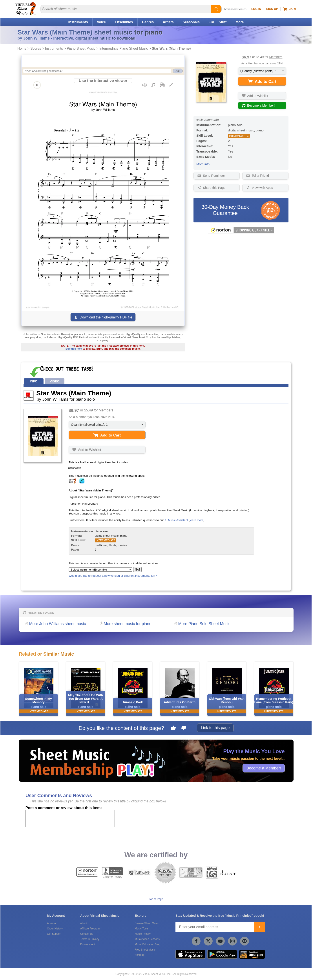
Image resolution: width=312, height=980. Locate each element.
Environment (88, 944)
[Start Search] (216, 9)
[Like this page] (173, 729)
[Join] (260, 927)
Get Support (54, 934)
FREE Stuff (218, 22)
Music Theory (143, 934)
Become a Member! (264, 768)
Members (276, 57)
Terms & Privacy (90, 939)
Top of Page (156, 899)
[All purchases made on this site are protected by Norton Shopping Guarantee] (241, 233)
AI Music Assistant (176, 520)
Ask (178, 71)
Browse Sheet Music (147, 923)
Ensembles (124, 22)
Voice (101, 22)
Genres (148, 22)
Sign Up (272, 9)
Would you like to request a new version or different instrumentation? (113, 576)
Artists (168, 22)
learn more (196, 520)
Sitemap (140, 955)
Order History (55, 929)
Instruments (78, 22)
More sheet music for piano (128, 624)
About (84, 923)
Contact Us (87, 934)
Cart (290, 9)
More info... (204, 164)
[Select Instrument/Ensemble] (100, 570)
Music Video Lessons (147, 939)
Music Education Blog (147, 944)
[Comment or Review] (70, 819)
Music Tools (142, 929)
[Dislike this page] (184, 729)
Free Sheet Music (145, 950)
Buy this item (74, 349)
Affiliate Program (90, 929)
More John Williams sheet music (58, 624)
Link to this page (215, 728)
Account (52, 923)
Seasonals (191, 22)
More (240, 22)
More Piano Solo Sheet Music (204, 624)
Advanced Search (235, 9)
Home (22, 48)
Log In (256, 9)
